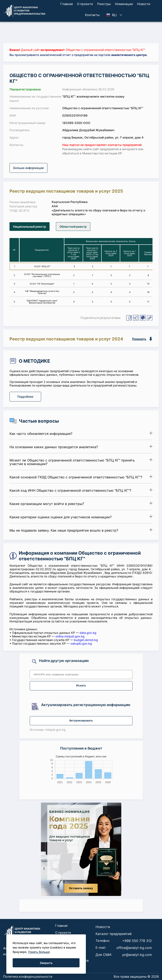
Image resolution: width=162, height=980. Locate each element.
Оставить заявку (81, 888)
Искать (81, 685)
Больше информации (28, 168)
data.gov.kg (88, 633)
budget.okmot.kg (86, 640)
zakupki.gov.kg (81, 643)
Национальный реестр (30, 227)
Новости (144, 4)
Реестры (104, 4)
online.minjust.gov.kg (70, 636)
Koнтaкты (92, 15)
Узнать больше (39, 952)
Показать (139, 339)
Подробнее (25, 397)
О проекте (85, 4)
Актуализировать (81, 721)
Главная (67, 4)
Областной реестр (73, 227)
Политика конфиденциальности (28, 977)
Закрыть (46, 963)
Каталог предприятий (114, 934)
